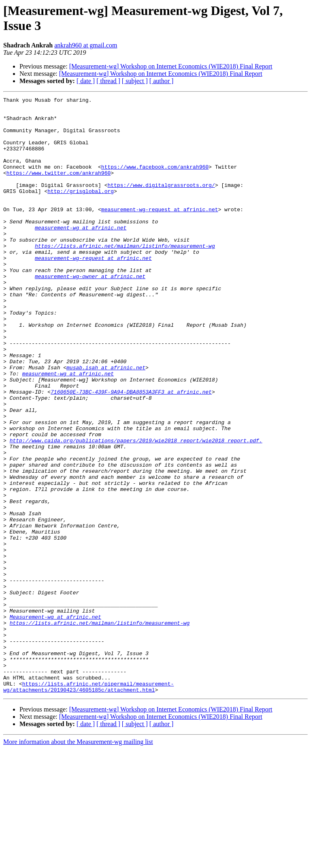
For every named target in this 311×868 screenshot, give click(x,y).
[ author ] (162, 81)
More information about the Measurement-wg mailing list (78, 861)
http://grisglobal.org (81, 210)
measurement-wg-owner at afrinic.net (90, 313)
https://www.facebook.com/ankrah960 (155, 181)
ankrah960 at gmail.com (86, 45)
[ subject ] (135, 81)
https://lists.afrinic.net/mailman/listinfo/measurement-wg (125, 276)
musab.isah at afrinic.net (106, 422)
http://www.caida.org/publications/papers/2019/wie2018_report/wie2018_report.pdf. (136, 510)
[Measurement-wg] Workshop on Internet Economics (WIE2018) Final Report (171, 66)
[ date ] (86, 81)
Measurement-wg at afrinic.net (55, 721)
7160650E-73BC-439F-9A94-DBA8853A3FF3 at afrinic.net (131, 451)
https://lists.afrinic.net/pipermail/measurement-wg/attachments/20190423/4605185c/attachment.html (88, 805)
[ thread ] (108, 81)
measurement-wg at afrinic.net (81, 254)
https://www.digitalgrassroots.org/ (161, 203)
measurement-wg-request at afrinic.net (160, 232)
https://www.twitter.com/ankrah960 (59, 189)
